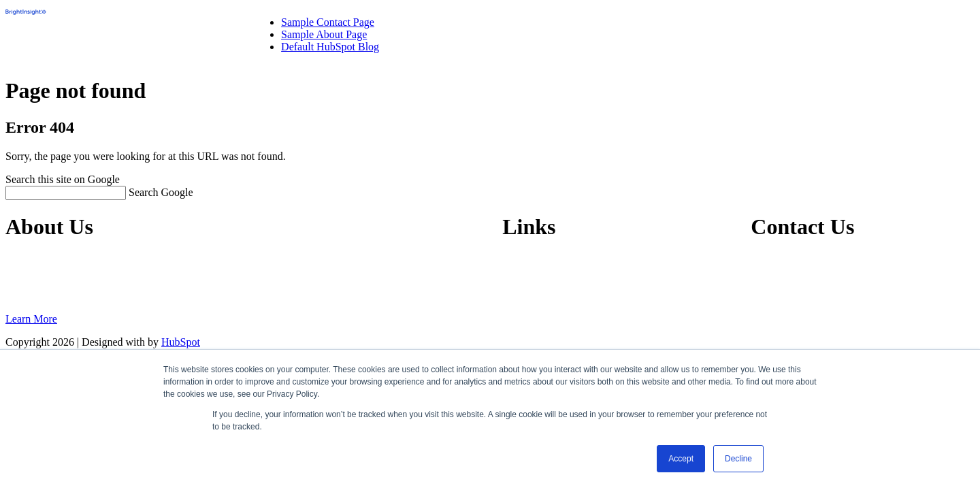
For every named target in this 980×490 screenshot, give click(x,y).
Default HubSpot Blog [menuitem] (330, 47)
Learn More (31, 319)
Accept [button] (681, 459)
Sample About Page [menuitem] (324, 34)
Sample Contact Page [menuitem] (328, 22)
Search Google (161, 192)
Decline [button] (738, 459)
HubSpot (181, 342)
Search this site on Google (63, 179)
